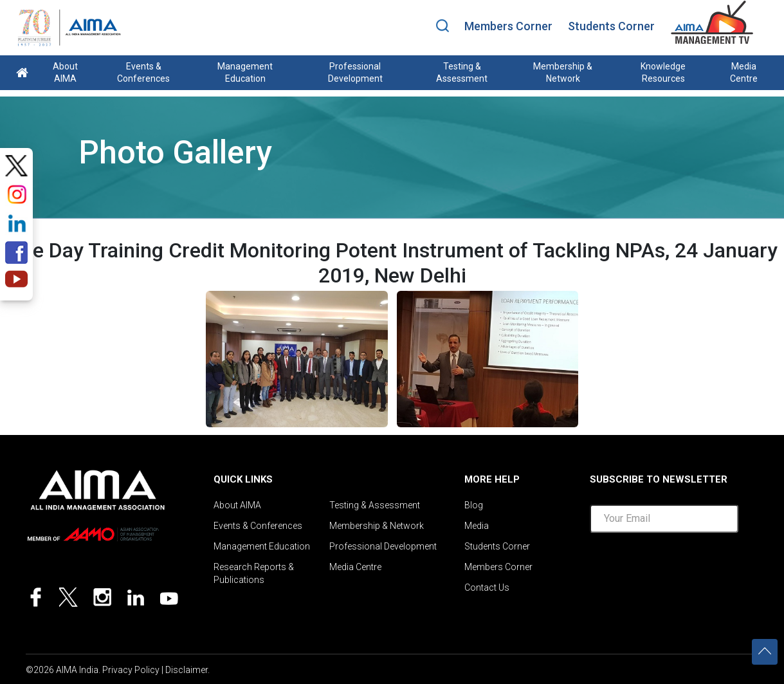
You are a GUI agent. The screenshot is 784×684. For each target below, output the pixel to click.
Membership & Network (563, 72)
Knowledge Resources (663, 72)
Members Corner (508, 26)
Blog (474, 505)
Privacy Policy (131, 670)
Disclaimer (187, 670)
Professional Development (355, 72)
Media (477, 526)
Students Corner (611, 26)
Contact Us (487, 587)
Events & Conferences (143, 72)
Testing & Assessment (462, 72)
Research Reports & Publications (254, 573)
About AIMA (65, 72)
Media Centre (744, 72)
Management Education (245, 72)
